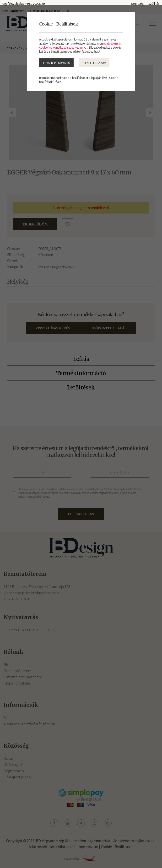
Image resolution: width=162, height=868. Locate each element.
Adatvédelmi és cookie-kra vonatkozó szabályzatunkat (80, 46)
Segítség (138, 4)
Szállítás (154, 4)
